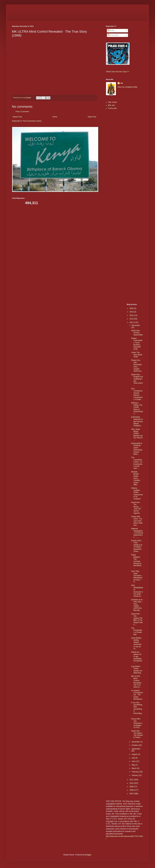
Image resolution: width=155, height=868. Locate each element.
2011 (132, 780)
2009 (132, 787)
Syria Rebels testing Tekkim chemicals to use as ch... (136, 643)
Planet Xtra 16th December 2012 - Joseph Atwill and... (137, 366)
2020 (132, 308)
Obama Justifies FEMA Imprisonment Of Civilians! (137, 493)
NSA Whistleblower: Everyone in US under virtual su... (137, 591)
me (122, 83)
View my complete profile (127, 87)
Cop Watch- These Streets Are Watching (137, 670)
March (134, 768)
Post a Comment (22, 112)
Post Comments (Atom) (32, 121)
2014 (132, 315)
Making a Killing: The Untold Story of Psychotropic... (137, 408)
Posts (111, 31)
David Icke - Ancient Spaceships (137, 333)
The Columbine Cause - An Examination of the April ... (137, 463)
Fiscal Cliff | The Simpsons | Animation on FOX (137, 723)
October (135, 745)
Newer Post (17, 117)
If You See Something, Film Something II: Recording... (137, 709)
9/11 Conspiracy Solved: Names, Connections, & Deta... (137, 394)
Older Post (92, 117)
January (135, 775)
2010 (132, 783)
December (136, 325)
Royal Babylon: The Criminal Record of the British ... (136, 561)
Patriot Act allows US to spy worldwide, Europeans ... (137, 657)
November (136, 742)
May (134, 765)
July (133, 758)
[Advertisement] (115, 159)
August (135, 754)
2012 (132, 322)
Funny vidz (112, 108)
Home (55, 117)
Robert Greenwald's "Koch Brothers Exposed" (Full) (137, 344)
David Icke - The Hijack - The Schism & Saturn (137, 734)
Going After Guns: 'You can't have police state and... (137, 521)
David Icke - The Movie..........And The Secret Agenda (137, 508)
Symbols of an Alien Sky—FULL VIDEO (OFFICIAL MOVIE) (137, 605)
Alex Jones (112, 102)
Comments (113, 35)
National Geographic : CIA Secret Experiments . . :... (137, 533)
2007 (132, 794)
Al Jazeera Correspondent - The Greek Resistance (137, 695)
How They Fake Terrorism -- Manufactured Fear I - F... (137, 577)
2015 (132, 312)
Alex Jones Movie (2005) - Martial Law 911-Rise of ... (137, 435)
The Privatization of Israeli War (137, 631)
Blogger (88, 855)
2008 (132, 790)
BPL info (111, 105)
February (135, 772)
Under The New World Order (137, 355)
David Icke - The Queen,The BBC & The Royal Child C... (137, 619)
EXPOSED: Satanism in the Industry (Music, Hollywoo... (137, 421)
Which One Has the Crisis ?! (118, 72)
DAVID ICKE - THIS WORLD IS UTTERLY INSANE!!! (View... (137, 546)
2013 (132, 319)
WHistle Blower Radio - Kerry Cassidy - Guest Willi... (136, 478)
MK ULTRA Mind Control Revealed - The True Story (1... (137, 682)
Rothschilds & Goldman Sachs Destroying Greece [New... (137, 449)
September (136, 749)
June (134, 761)
